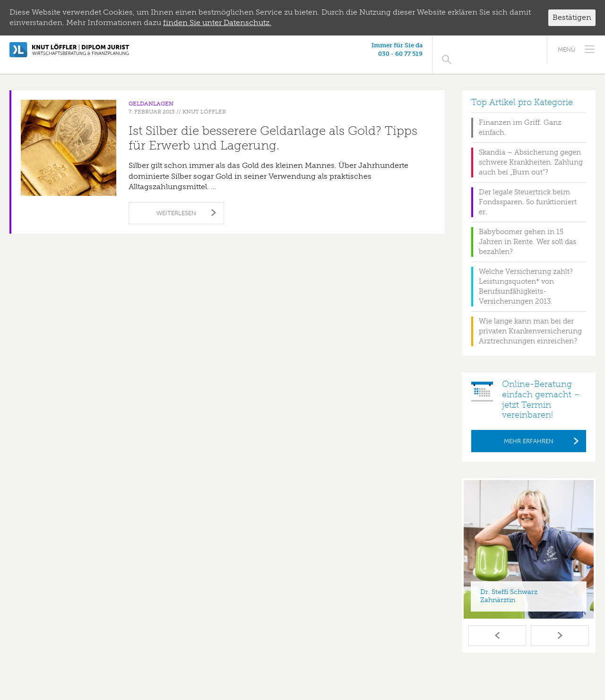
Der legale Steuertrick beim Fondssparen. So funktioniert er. (528, 192)
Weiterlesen (176, 203)
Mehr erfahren (529, 431)
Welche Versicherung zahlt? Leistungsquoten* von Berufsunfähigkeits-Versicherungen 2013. (526, 276)
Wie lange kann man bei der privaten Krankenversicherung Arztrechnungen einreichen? (530, 321)
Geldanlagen (151, 94)
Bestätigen (572, 17)
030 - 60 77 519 (486, 54)
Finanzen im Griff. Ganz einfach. (520, 118)
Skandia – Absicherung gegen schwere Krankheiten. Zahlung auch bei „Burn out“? (531, 152)
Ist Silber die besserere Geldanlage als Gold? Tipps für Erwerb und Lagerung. (273, 128)
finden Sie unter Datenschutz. (217, 22)
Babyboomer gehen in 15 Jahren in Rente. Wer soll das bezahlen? (527, 232)
